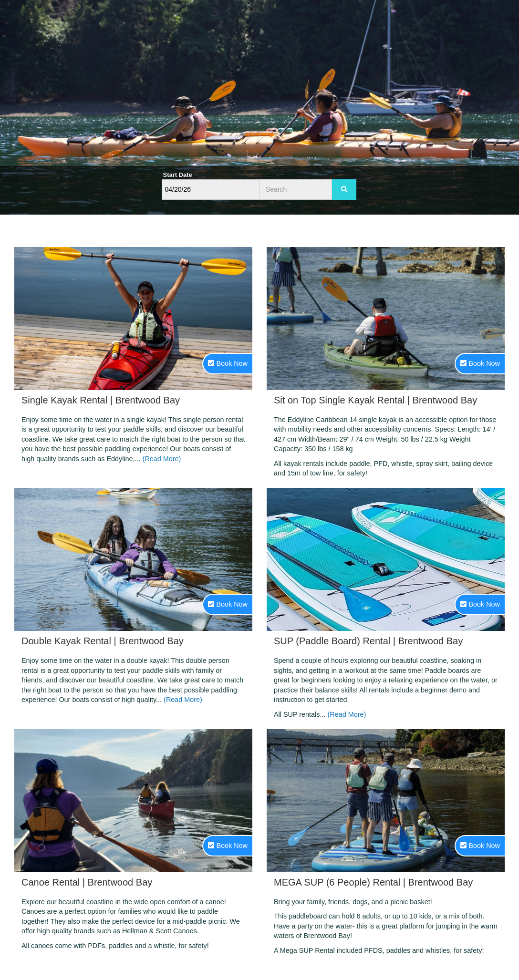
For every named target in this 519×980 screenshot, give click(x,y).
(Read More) (162, 459)
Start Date (178, 175)
